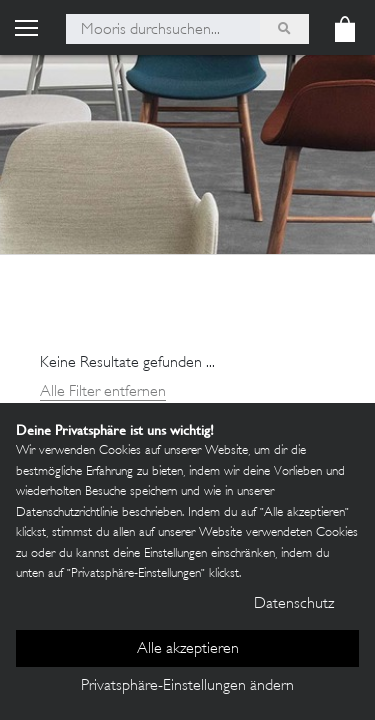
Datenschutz (294, 604)
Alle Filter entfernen (103, 392)
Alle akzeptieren (188, 649)
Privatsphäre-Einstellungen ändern (187, 686)
